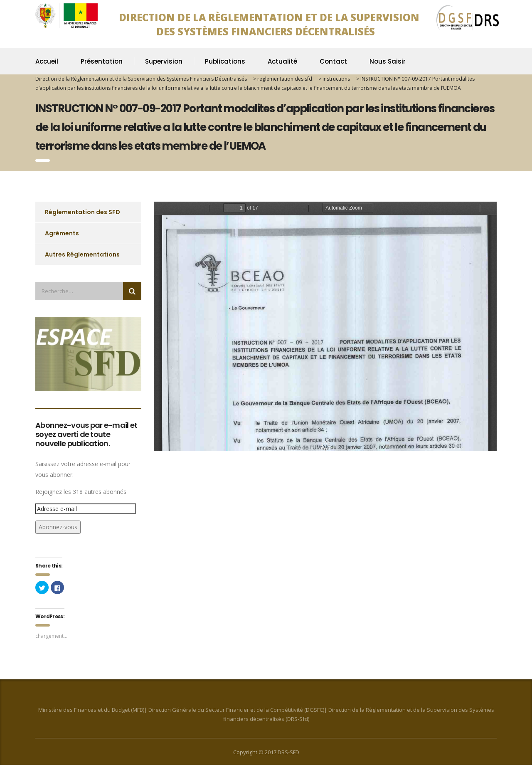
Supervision (164, 61)
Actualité (282, 61)
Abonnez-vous (58, 527)
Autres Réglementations (82, 254)
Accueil (47, 61)
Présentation (102, 61)
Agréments (62, 233)
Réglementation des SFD (83, 212)
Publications (225, 61)
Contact (333, 61)
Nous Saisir (388, 61)
